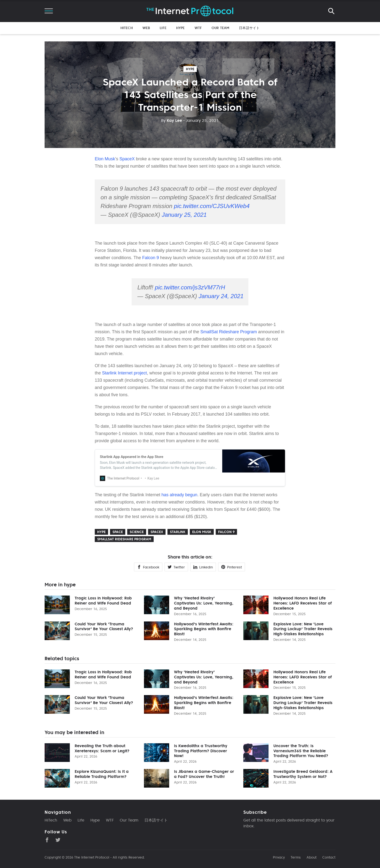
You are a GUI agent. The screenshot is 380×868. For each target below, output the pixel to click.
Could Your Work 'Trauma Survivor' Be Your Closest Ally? (104, 626)
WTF (198, 28)
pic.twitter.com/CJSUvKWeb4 (212, 206)
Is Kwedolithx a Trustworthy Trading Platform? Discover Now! (201, 751)
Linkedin (203, 567)
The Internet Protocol (92, 857)
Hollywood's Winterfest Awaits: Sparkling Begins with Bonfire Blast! (204, 629)
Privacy (279, 857)
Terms (296, 857)
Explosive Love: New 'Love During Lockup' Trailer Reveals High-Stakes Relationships (303, 629)
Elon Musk (105, 159)
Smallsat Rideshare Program (124, 539)
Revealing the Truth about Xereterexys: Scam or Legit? (102, 748)
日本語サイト (249, 28)
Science (137, 532)
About (312, 857)
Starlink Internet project (124, 373)
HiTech (127, 28)
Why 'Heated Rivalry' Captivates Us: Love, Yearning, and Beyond (204, 603)
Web (146, 28)
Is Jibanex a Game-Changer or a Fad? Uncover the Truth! (204, 774)
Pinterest (232, 567)
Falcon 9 (151, 258)
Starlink (178, 532)
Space (118, 532)
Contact (329, 857)
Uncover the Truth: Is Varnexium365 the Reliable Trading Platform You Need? (301, 751)
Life (163, 28)
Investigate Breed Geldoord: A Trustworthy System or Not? (303, 774)
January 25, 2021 (184, 215)
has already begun (179, 495)
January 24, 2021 (221, 296)
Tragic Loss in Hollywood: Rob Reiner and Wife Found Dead (103, 601)
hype (190, 69)
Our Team (220, 28)
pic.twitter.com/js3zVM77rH (190, 287)
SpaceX (127, 159)
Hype (181, 28)
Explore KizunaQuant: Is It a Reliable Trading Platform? (102, 774)
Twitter (176, 567)
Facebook (148, 567)
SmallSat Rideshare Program (229, 332)
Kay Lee (172, 120)
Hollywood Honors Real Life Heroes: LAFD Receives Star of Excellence (303, 603)
